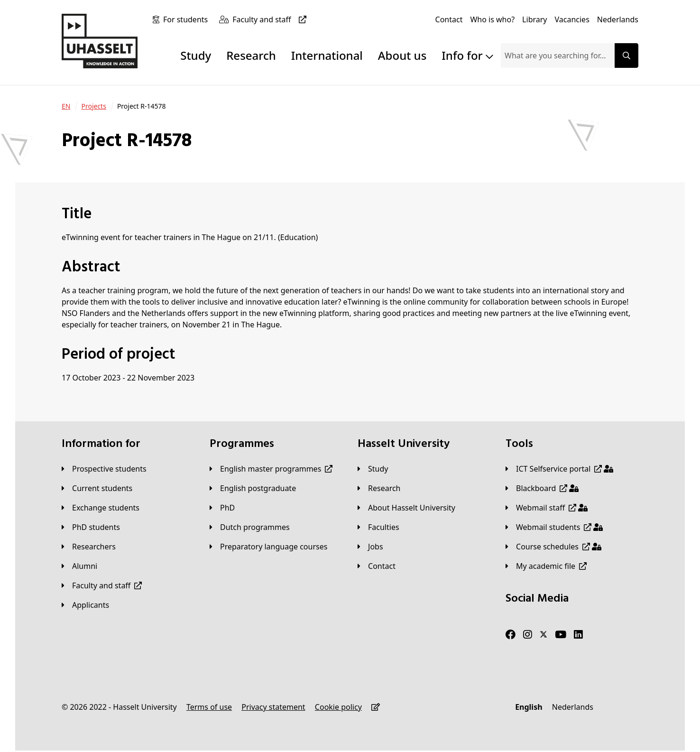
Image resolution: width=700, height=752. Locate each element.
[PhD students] (91, 527)
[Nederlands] (618, 19)
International (327, 55)
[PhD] (222, 508)
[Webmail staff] (547, 508)
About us (402, 55)
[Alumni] (79, 566)
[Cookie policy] (338, 707)
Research (251, 55)
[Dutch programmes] (250, 527)
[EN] (66, 106)
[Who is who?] (492, 19)
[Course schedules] (553, 547)
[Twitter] (543, 635)
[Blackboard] (542, 488)
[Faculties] (378, 527)
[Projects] (93, 106)
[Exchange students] (101, 508)
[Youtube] (561, 635)
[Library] (534, 19)
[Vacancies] (572, 19)
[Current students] (97, 488)
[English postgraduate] (253, 488)
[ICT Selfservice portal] (559, 469)
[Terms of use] (209, 707)
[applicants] (85, 605)
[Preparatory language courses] (268, 547)
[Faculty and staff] (271, 19)
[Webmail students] (554, 527)
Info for (467, 55)
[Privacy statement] (273, 707)
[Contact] (449, 19)
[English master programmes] (271, 469)
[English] (529, 707)
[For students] (187, 19)
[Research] (379, 488)
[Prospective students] (104, 469)
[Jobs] (370, 547)
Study (196, 55)
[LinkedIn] (578, 635)
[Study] (373, 469)
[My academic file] (546, 566)
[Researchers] (89, 547)
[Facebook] (511, 635)
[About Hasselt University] (406, 508)
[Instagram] (528, 635)
